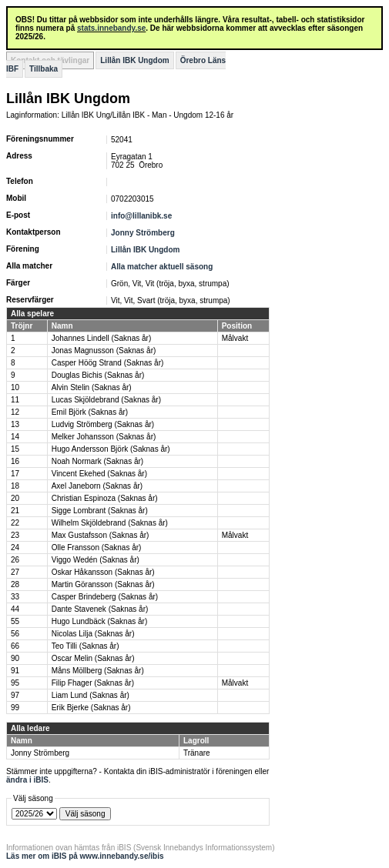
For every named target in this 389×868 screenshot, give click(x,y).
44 (15, 609)
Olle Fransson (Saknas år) (97, 548)
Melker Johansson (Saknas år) (104, 437)
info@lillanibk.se (141, 216)
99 (15, 708)
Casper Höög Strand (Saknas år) (108, 363)
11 (15, 400)
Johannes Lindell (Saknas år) (102, 338)
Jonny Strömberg (143, 233)
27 (15, 572)
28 (15, 584)
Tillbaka (44, 69)
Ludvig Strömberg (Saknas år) (103, 424)
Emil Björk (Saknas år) (90, 412)
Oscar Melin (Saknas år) (93, 658)
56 (15, 634)
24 (15, 548)
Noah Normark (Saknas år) (97, 461)
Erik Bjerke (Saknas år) (91, 708)
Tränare (197, 753)
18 (15, 486)
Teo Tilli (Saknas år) (86, 646)
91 (15, 671)
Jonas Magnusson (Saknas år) (104, 351)
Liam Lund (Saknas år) (91, 695)
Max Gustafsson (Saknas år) (101, 535)
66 (15, 646)
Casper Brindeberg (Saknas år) (105, 597)
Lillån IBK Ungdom (134, 60)
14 (15, 437)
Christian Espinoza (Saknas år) (105, 498)
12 (15, 412)
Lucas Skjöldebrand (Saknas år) (106, 400)
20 (15, 498)
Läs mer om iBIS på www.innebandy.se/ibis (85, 856)
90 (15, 658)
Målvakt (235, 338)
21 (15, 511)
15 (15, 449)
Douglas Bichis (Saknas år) (98, 375)
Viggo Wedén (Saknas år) (96, 560)
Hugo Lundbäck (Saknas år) (100, 621)
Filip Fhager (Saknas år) (93, 683)
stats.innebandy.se (111, 28)
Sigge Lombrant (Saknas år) (100, 511)
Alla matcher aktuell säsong (162, 267)
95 (15, 683)
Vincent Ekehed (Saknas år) (99, 474)
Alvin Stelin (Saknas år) (92, 387)
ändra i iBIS (27, 780)
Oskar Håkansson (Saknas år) (103, 572)
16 (15, 461)
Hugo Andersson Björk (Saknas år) (111, 449)
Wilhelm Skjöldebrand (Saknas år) (110, 523)
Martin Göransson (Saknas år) (103, 584)
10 (15, 387)
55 (15, 621)
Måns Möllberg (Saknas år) (98, 671)
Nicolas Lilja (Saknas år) (93, 634)
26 (15, 560)
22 (15, 523)
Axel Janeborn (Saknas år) (97, 486)
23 (15, 535)
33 (15, 597)
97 (15, 695)
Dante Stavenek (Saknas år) (100, 609)
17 (15, 474)
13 (15, 424)
